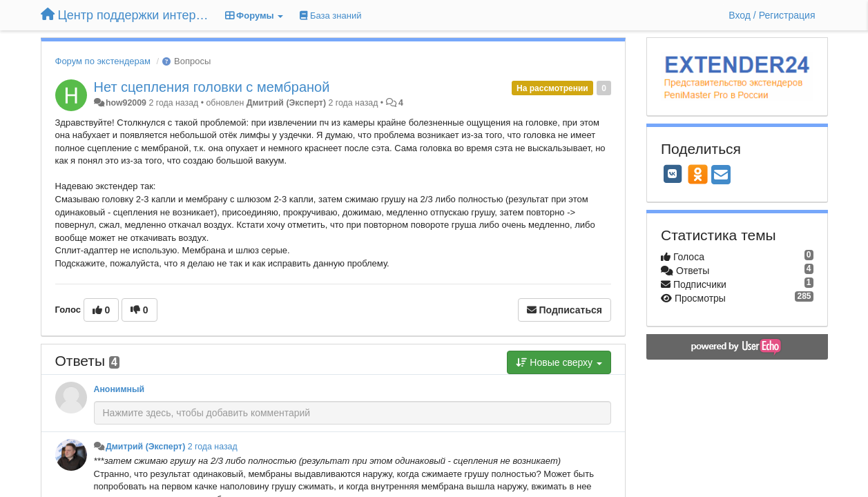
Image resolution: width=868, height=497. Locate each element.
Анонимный (119, 389)
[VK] (673, 174)
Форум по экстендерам (103, 61)
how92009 (126, 103)
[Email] (721, 176)
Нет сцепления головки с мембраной (212, 87)
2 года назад (213, 447)
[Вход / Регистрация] (772, 15)
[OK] (698, 174)
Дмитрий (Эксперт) (286, 103)
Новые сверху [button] (559, 362)
